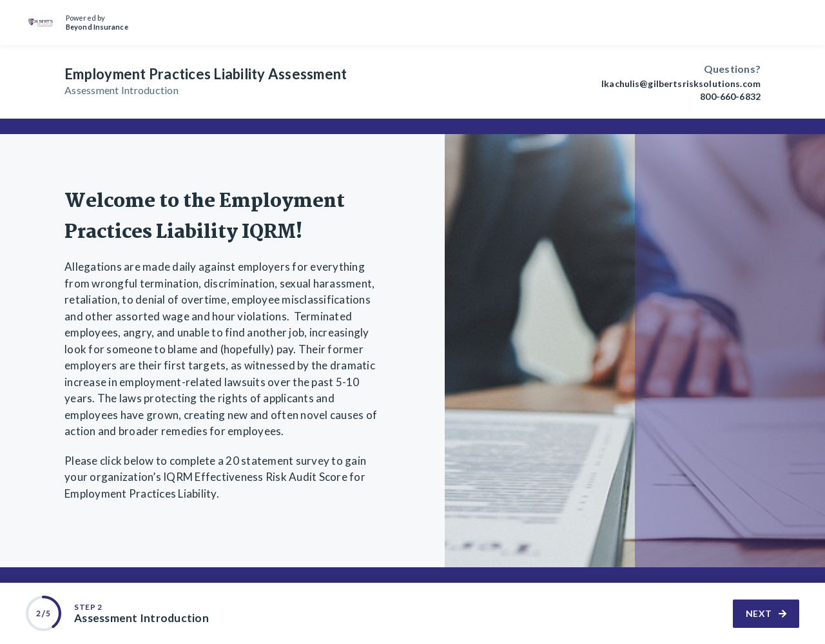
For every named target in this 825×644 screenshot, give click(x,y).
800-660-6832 (730, 97)
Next (766, 613)
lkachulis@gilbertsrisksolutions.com (681, 84)
